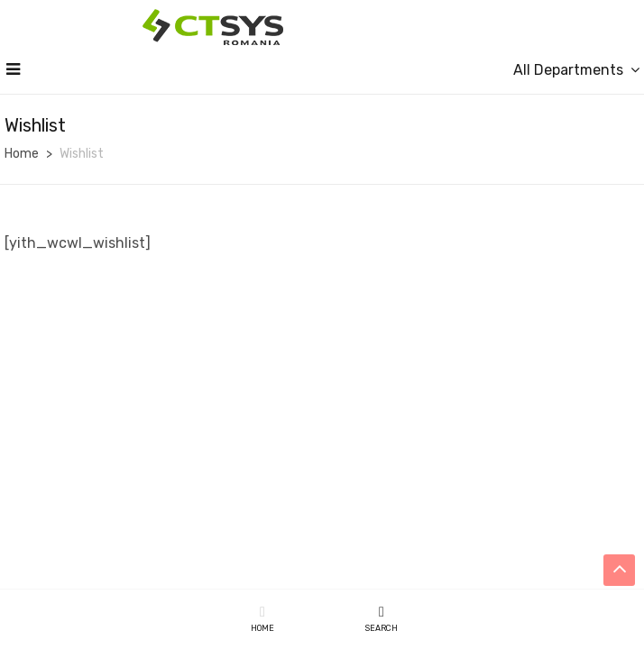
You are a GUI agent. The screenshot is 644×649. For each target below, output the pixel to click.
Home (22, 154)
